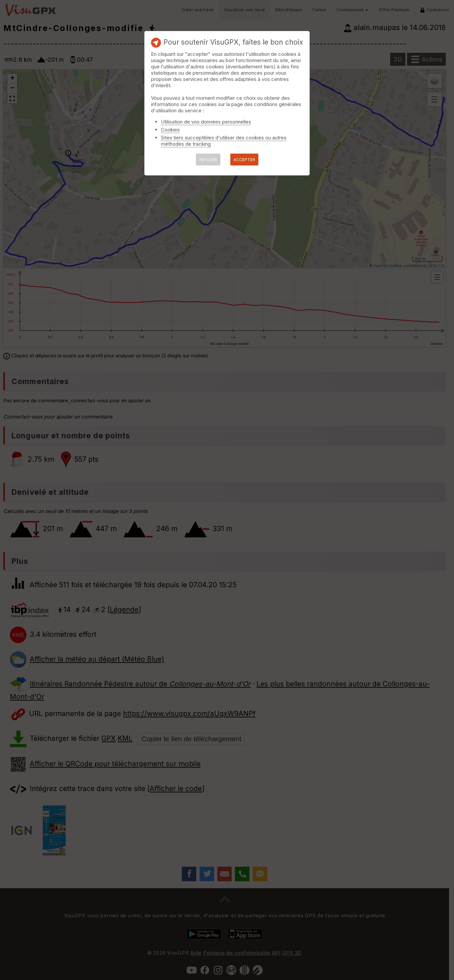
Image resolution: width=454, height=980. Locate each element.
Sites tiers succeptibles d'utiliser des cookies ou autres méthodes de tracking (224, 141)
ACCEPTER (244, 160)
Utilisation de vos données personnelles (206, 122)
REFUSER (208, 160)
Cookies (170, 130)
